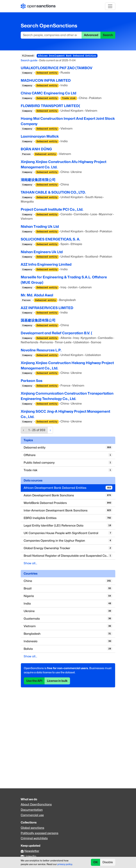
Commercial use (32, 815)
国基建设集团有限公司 (38, 320)
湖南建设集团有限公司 (38, 180)
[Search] (51, 35)
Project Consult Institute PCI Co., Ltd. (52, 209)
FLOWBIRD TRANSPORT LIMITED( (50, 106)
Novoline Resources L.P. (41, 350)
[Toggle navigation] (110, 6)
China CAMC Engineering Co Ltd (48, 93)
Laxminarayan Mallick (40, 136)
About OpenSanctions (36, 804)
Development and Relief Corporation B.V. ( (56, 333)
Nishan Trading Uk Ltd (40, 226)
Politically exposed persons (39, 833)
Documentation (32, 810)
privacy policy (65, 864)
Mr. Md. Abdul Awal (37, 295)
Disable (108, 862)
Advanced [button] (91, 35)
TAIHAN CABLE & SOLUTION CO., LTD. (53, 192)
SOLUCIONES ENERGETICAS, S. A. (50, 239)
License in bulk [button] (57, 681)
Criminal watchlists (34, 838)
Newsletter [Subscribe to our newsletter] (32, 851)
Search (108, 35)
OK (96, 862)
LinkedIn (30, 856)
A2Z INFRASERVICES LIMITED (47, 308)
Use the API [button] (34, 681)
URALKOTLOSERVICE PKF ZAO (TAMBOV (57, 68)
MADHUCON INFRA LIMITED (46, 80)
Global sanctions (32, 828)
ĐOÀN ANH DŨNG (36, 149)
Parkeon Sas (32, 381)
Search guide (29, 60)
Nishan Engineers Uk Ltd (42, 252)
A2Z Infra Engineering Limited (46, 264)
